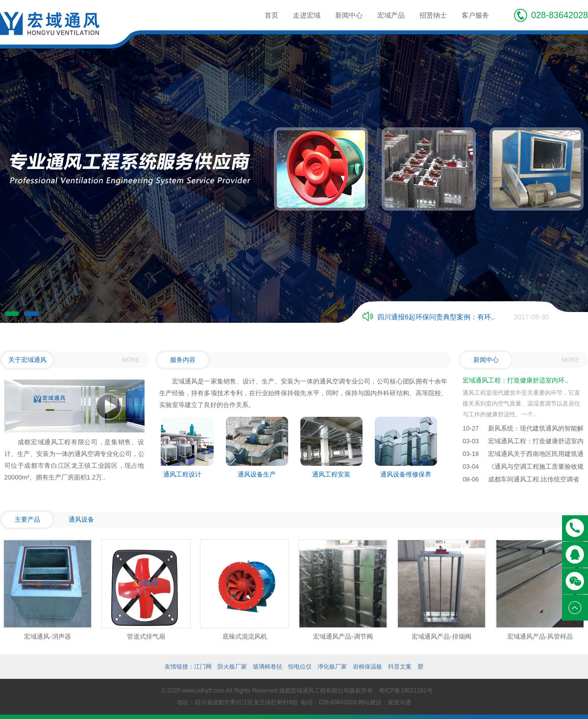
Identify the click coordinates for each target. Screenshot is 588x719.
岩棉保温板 (367, 667)
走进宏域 (307, 15)
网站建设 (370, 702)
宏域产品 (391, 15)
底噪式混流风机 (245, 636)
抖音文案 (400, 667)
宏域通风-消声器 (47, 636)
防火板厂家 (232, 667)
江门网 (203, 667)
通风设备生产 (258, 474)
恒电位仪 (300, 667)
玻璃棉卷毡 (268, 667)
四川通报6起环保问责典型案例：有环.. (436, 317)
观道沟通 (399, 702)
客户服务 (475, 15)
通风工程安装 (333, 474)
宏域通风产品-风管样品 (540, 636)
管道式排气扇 (146, 636)
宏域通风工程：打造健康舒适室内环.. (515, 380)
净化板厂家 (332, 667)
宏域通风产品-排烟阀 (441, 636)
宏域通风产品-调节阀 (343, 636)
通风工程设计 (184, 474)
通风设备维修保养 (407, 474)
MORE (131, 360)
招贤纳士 (433, 15)
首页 (271, 15)
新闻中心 (349, 15)
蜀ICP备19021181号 (405, 691)
